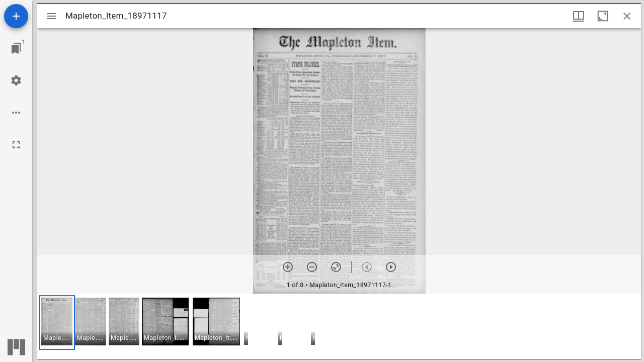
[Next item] (391, 267)
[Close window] (627, 16)
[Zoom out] (312, 267)
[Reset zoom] (336, 267)
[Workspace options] (16, 113)
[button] (57, 323)
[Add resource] (16, 16)
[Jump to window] (16, 48)
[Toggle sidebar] (51, 16)
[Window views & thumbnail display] (579, 16)
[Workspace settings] (16, 80)
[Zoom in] (288, 267)
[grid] (339, 326)
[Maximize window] (603, 16)
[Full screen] (16, 145)
